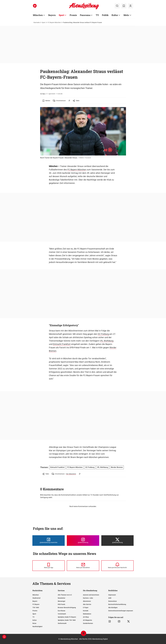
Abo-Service (87, 604)
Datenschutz (113, 601)
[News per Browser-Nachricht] (117, 566)
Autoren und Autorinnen (91, 595)
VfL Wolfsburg (107, 341)
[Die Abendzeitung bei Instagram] (83, 541)
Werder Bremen (117, 467)
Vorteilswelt (62, 614)
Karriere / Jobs (88, 598)
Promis (73, 15)
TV (97, 15)
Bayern (52, 15)
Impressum (112, 595)
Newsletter (62, 598)
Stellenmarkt (62, 623)
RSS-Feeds (61, 604)
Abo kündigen (113, 608)
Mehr (126, 15)
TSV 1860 (36, 608)
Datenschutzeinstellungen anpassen (121, 611)
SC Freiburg (103, 334)
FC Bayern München (54, 22)
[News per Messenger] (49, 566)
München (38, 15)
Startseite (37, 22)
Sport (61, 15)
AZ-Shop (86, 617)
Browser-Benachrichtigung (67, 608)
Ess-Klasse (62, 611)
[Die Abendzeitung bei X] (117, 541)
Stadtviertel (36, 598)
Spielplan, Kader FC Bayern (67, 617)
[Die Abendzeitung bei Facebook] (49, 541)
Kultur (115, 15)
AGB (110, 598)
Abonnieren (87, 601)
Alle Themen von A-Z (65, 595)
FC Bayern (36, 604)
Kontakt (86, 611)
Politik (105, 15)
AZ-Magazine (87, 620)
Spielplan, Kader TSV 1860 (67, 620)
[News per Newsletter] (83, 566)
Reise (34, 623)
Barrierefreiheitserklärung (117, 604)
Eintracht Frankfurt (62, 344)
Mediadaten (87, 614)
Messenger (62, 601)
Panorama (85, 15)
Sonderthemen (88, 623)
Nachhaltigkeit (37, 626)
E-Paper (86, 608)
